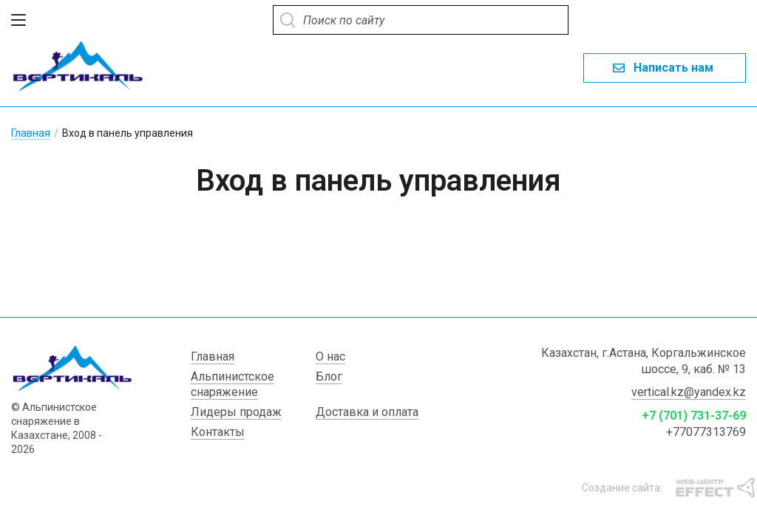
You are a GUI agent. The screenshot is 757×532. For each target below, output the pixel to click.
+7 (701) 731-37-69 (694, 425)
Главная (31, 129)
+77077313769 (706, 441)
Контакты (218, 441)
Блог (329, 386)
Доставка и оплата (367, 422)
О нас (330, 366)
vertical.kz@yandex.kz (689, 402)
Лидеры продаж (236, 422)
